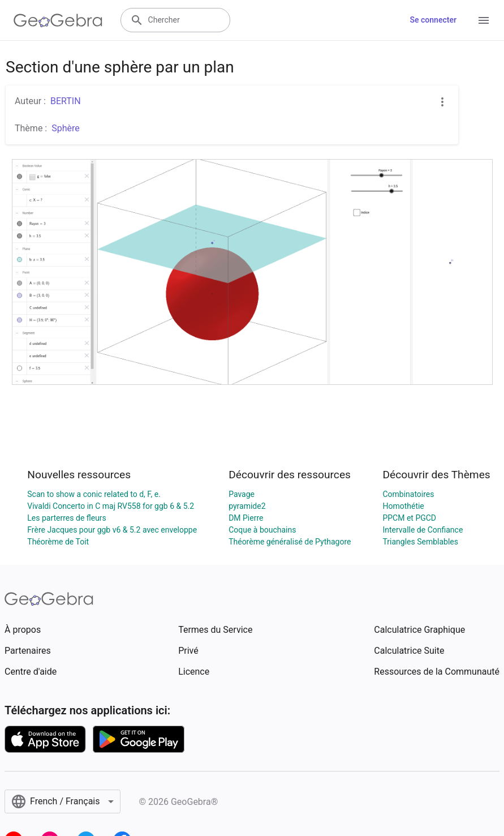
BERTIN (66, 101)
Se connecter (433, 20)
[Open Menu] (484, 20)
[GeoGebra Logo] (58, 20)
